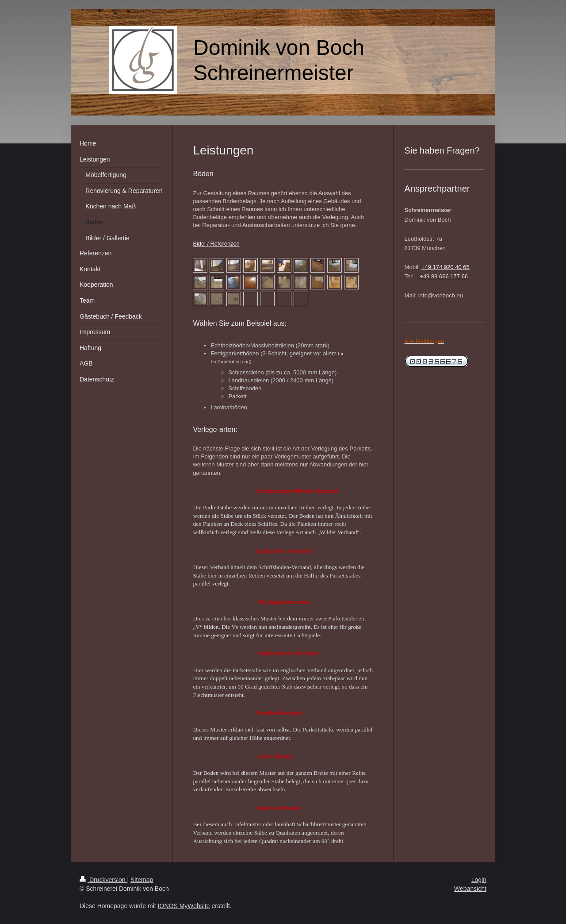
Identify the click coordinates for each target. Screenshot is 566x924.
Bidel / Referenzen (216, 244)
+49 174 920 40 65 (446, 267)
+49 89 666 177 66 (444, 276)
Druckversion (103, 880)
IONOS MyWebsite (184, 906)
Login (479, 880)
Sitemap (142, 880)
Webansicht (470, 889)
